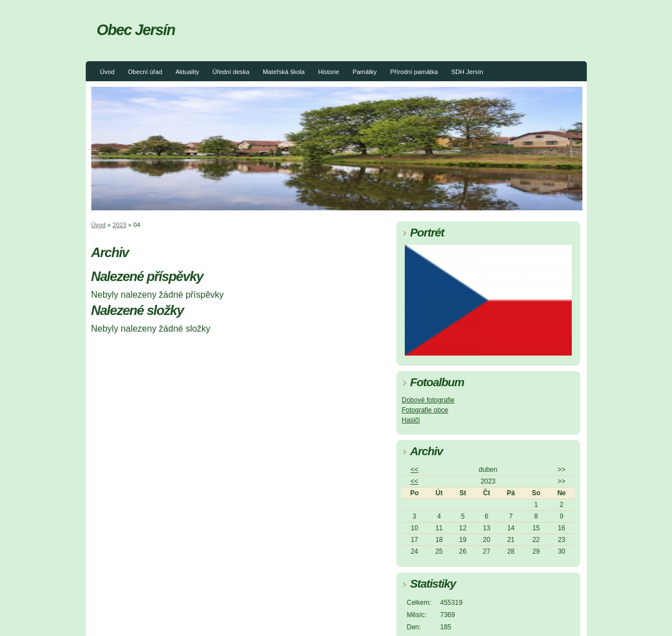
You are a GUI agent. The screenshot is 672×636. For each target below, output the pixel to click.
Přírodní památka (414, 72)
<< (414, 470)
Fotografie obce (425, 410)
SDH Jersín (467, 72)
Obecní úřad (145, 72)
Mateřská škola (284, 72)
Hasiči (411, 420)
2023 (119, 225)
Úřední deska (231, 72)
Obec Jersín (136, 30)
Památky (365, 72)
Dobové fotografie (428, 400)
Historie (328, 72)
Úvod (107, 72)
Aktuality (187, 72)
